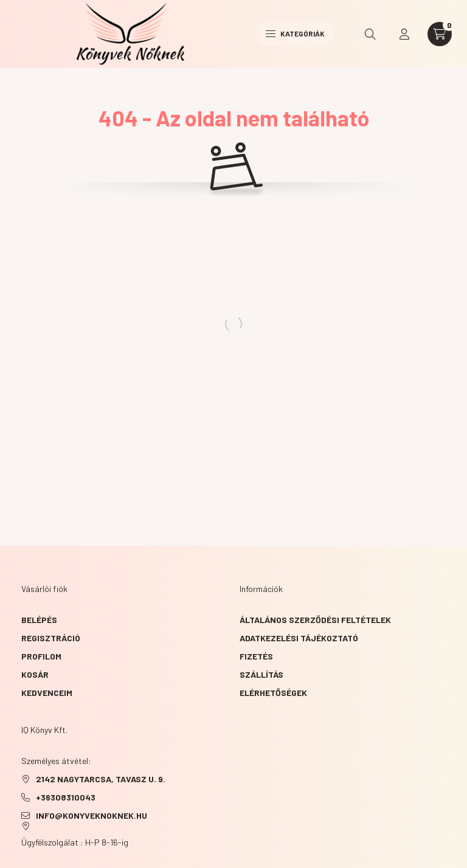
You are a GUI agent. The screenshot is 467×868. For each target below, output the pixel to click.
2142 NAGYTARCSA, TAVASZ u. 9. (101, 779)
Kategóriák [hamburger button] (295, 33)
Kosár (35, 674)
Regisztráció (51, 638)
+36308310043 (66, 797)
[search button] (370, 34)
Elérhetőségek (273, 693)
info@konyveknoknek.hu (92, 815)
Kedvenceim (47, 693)
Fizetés (256, 656)
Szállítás (261, 674)
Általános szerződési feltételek (315, 620)
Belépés (39, 620)
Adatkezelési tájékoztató (299, 638)
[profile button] (404, 34)
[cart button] (440, 34)
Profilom (41, 656)
